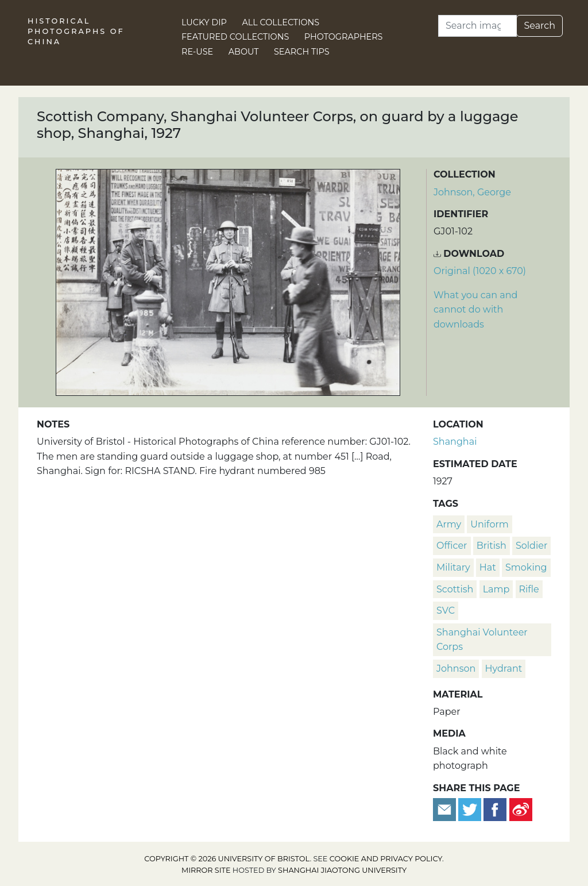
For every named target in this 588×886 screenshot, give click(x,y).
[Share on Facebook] (495, 809)
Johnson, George (472, 192)
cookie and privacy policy (386, 859)
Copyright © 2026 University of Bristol (227, 859)
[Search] (477, 26)
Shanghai (455, 442)
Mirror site (206, 870)
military (453, 567)
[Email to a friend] (446, 809)
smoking (526, 567)
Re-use (197, 52)
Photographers (344, 37)
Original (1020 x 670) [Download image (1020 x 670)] (480, 271)
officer (452, 546)
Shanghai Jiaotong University (342, 870)
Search (539, 26)
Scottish (455, 589)
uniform (489, 524)
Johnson (456, 669)
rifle (529, 589)
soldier (531, 546)
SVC (446, 610)
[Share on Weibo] (521, 809)
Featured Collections (235, 37)
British (492, 546)
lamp (496, 589)
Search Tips (302, 52)
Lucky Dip (204, 22)
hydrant (504, 669)
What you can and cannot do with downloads (475, 310)
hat (488, 567)
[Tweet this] (471, 809)
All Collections (281, 22)
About (244, 52)
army (449, 524)
